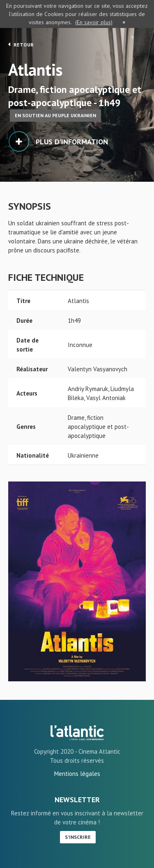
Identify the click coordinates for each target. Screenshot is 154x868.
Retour (21, 44)
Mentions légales (77, 774)
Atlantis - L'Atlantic (77, 733)
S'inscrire (78, 837)
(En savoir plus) (94, 22)
